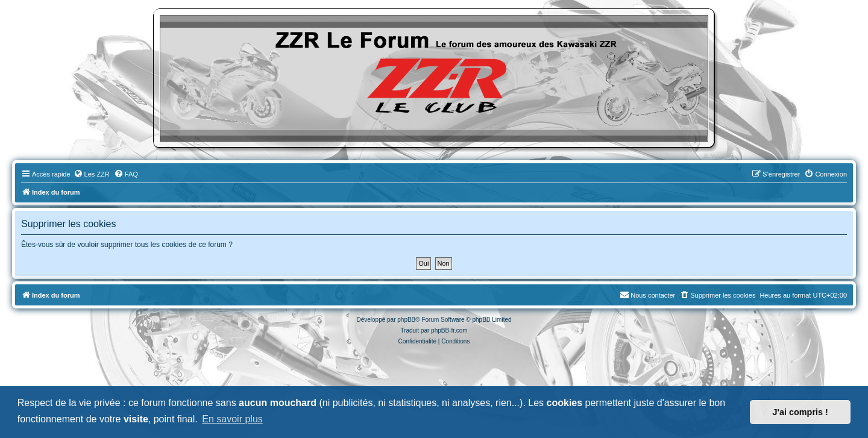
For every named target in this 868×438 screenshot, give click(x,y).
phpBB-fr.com (449, 330)
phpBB (406, 320)
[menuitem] (92, 174)
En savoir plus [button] (232, 419)
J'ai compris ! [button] (800, 412)
